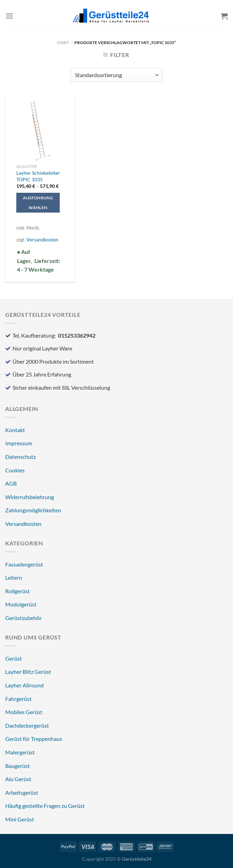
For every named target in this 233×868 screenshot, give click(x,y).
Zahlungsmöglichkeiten (33, 510)
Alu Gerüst (18, 779)
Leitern (14, 577)
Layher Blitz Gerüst (28, 672)
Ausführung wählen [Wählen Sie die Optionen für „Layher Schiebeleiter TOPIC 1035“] (38, 203)
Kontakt (15, 430)
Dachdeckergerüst (27, 725)
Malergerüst (20, 752)
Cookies (15, 470)
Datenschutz (20, 457)
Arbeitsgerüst (22, 792)
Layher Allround (24, 685)
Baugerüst (18, 766)
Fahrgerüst (18, 699)
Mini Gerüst (20, 819)
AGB (11, 483)
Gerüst (14, 658)
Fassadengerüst (24, 564)
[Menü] (9, 16)
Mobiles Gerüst (24, 712)
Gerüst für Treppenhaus (34, 739)
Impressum (19, 443)
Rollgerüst (18, 591)
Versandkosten (42, 239)
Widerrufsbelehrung (30, 497)
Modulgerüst (21, 604)
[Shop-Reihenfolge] (116, 75)
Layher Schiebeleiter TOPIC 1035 (38, 176)
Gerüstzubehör (23, 618)
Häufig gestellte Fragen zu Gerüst (45, 806)
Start (63, 43)
